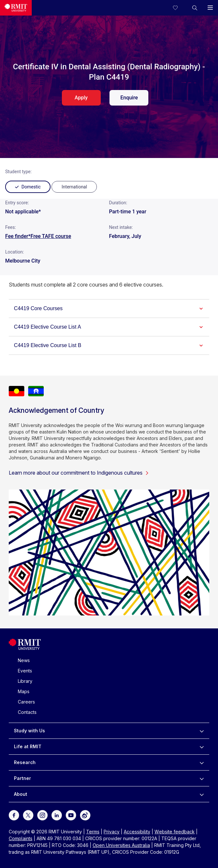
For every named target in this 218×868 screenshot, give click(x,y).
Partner (23, 778)
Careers (26, 702)
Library (25, 681)
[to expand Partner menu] (202, 778)
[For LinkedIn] (57, 814)
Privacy (112, 832)
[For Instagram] (42, 814)
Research (25, 762)
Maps (24, 691)
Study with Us (29, 731)
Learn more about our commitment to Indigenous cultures (79, 473)
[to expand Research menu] (202, 762)
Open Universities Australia (121, 845)
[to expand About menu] (202, 794)
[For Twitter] (28, 814)
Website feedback (175, 832)
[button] (195, 8)
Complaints (21, 838)
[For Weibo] (85, 814)
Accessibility (137, 832)
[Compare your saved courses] (179, 8)
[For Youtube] (71, 814)
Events (25, 671)
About (21, 794)
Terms (93, 832)
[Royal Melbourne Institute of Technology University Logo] (25, 648)
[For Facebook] (14, 814)
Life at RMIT (28, 746)
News (24, 660)
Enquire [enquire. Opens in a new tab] (129, 98)
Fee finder (17, 236)
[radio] (74, 187)
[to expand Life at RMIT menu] (202, 747)
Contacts (27, 712)
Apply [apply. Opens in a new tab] (81, 98)
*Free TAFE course (50, 236)
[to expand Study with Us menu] (202, 731)
